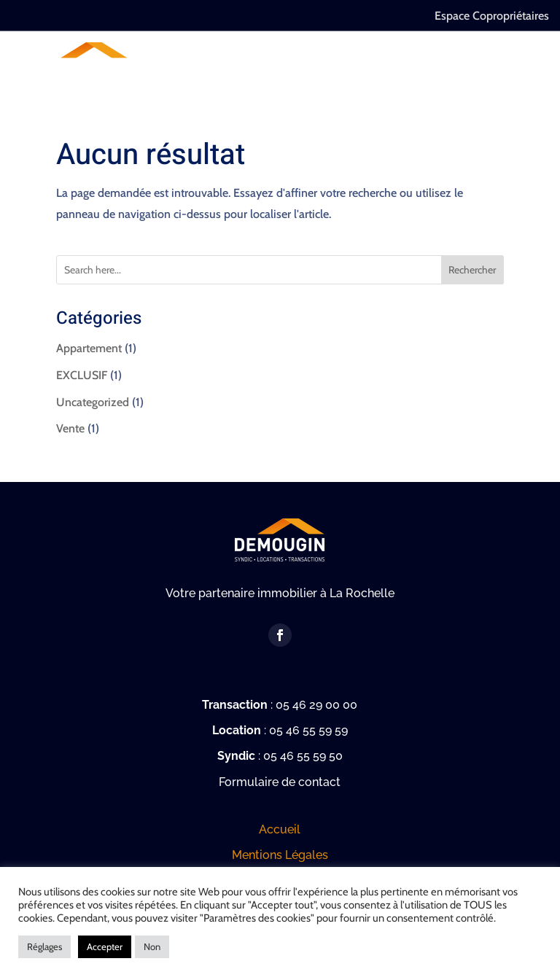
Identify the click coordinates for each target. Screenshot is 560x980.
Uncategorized (93, 402)
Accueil (280, 829)
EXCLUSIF (82, 375)
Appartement (89, 348)
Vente (70, 428)
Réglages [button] (44, 946)
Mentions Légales (280, 855)
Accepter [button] (105, 946)
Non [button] (152, 946)
